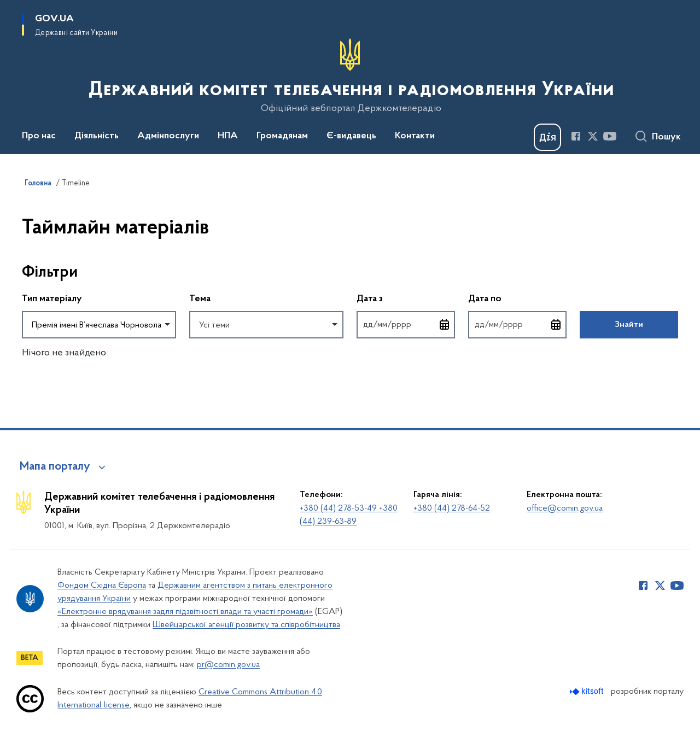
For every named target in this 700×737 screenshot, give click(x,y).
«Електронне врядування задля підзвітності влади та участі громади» (185, 612)
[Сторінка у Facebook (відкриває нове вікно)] (576, 136)
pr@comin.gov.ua (228, 665)
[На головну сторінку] (350, 76)
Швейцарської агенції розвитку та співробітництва (246, 625)
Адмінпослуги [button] (168, 136)
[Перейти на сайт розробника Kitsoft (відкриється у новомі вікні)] (588, 691)
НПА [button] (228, 136)
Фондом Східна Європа (102, 586)
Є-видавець (351, 136)
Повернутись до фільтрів (22, 345)
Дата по (517, 298)
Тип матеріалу (52, 299)
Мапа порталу (55, 467)
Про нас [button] (39, 136)
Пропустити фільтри (22, 250)
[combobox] (99, 325)
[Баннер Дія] (547, 137)
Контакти (415, 136)
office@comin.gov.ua (565, 508)
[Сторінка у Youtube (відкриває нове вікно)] (610, 136)
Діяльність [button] (97, 136)
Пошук (666, 137)
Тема (200, 299)
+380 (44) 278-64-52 (452, 508)
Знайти (629, 325)
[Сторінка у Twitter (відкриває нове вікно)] (593, 136)
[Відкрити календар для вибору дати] (445, 325)
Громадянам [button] (282, 136)
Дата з (406, 298)
